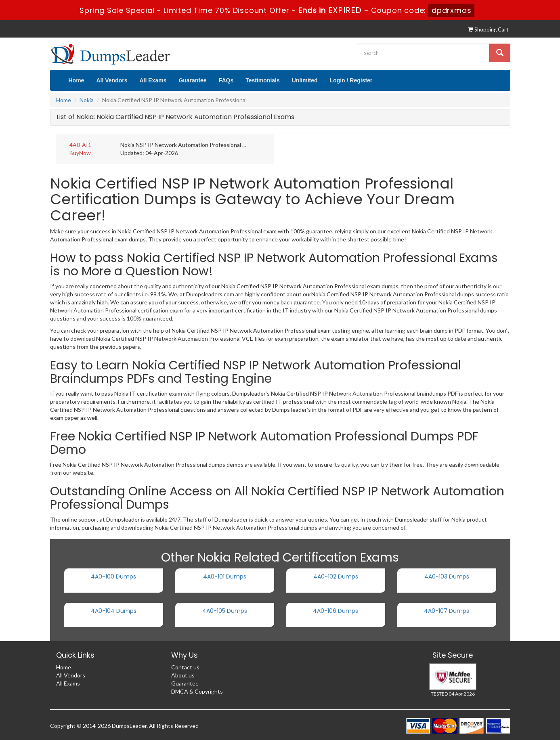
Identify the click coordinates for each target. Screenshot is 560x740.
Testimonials (263, 80)
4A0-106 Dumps (336, 611)
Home (77, 80)
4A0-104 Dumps (114, 611)
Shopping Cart (488, 29)
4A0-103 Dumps (447, 576)
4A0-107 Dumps (447, 611)
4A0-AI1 (80, 145)
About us (183, 675)
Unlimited (305, 80)
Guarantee (192, 80)
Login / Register (351, 80)
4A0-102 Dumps (336, 576)
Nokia (87, 100)
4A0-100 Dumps (113, 576)
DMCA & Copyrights (197, 691)
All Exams (153, 80)
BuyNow (80, 153)
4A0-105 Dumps (225, 611)
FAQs (226, 80)
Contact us (185, 667)
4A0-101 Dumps (225, 576)
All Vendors (112, 80)
